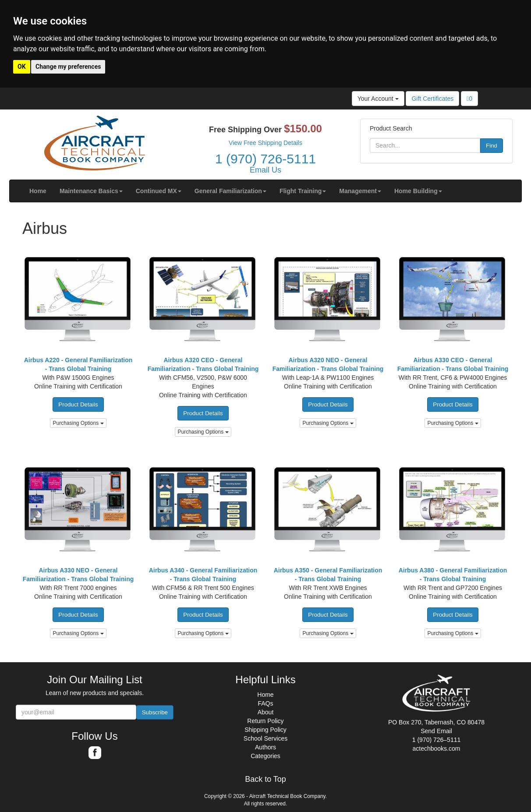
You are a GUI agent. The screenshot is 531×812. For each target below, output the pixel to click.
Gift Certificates (432, 99)
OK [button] (22, 67)
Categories (265, 756)
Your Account (378, 99)
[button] (91, 191)
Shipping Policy (265, 730)
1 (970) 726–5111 (437, 740)
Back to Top (265, 779)
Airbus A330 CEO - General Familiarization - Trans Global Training (453, 364)
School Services (265, 738)
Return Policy (265, 721)
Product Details (78, 404)
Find (492, 146)
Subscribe (155, 712)
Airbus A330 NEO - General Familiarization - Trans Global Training (78, 575)
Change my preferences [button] (68, 67)
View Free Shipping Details (265, 143)
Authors (265, 747)
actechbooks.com (437, 748)
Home (265, 695)
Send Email (436, 731)
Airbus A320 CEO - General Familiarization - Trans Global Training (203, 364)
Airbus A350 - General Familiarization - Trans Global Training (328, 575)
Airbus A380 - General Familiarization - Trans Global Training (453, 575)
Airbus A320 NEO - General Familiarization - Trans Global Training (328, 364)
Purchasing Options (78, 423)
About (266, 712)
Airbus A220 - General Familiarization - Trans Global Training (78, 364)
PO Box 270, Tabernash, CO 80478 (436, 722)
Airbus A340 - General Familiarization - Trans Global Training (203, 575)
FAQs (265, 703)
